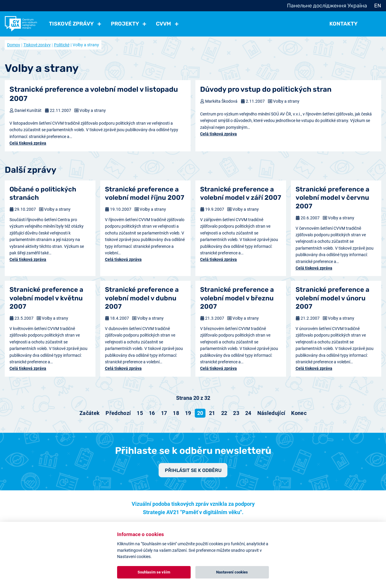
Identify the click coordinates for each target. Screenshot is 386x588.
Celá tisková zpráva (28, 143)
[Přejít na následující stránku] (271, 413)
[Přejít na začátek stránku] (90, 413)
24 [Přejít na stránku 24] (248, 413)
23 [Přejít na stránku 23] (236, 413)
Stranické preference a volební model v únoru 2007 (332, 298)
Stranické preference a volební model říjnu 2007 (145, 194)
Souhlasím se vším (154, 572)
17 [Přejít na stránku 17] (164, 413)
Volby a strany (93, 110)
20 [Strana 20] (200, 413)
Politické (62, 45)
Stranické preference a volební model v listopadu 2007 (94, 94)
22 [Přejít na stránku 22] (224, 413)
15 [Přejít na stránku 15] (140, 413)
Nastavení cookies (232, 572)
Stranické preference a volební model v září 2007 (241, 194)
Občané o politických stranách (43, 194)
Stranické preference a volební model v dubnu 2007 (142, 298)
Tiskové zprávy (37, 45)
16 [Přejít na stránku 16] (152, 413)
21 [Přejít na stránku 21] (212, 413)
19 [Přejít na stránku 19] (188, 413)
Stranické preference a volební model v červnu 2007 (332, 198)
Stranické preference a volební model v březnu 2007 (237, 298)
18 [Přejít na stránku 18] (176, 413)
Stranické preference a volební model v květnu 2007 (46, 298)
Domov (14, 45)
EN (378, 6)
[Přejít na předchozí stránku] (118, 413)
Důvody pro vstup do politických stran (266, 89)
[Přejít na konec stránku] (299, 413)
